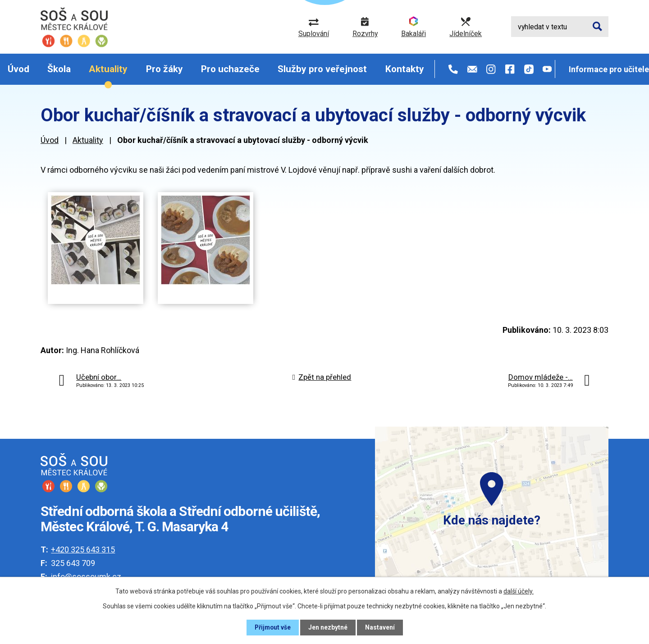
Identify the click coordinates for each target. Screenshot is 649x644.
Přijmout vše (272, 627)
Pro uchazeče (230, 69)
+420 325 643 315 (83, 550)
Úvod (18, 69)
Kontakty (405, 69)
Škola (59, 69)
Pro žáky (165, 69)
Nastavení (380, 627)
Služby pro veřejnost (322, 69)
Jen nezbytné (328, 627)
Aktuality (108, 69)
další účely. (519, 591)
